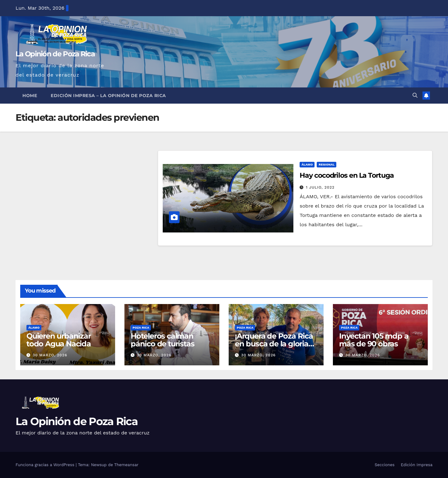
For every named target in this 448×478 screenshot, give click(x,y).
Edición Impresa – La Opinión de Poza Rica (108, 96)
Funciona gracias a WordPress (46, 465)
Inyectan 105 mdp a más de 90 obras (374, 340)
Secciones (385, 465)
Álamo (307, 164)
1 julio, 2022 (320, 187)
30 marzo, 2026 (50, 355)
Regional (327, 164)
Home (30, 96)
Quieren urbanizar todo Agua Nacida (59, 340)
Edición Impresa (417, 465)
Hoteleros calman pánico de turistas (162, 340)
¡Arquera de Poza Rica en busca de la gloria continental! (274, 344)
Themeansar (126, 465)
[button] (415, 95)
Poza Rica (141, 328)
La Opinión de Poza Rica (55, 54)
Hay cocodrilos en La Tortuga (347, 175)
